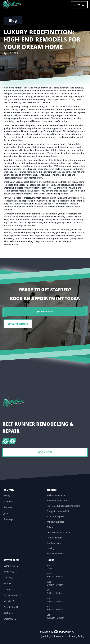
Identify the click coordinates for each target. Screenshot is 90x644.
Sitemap (8, 519)
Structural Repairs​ (55, 516)
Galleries (8, 502)
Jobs (6, 513)
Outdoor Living (54, 543)
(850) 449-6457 (45, 311)
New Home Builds (55, 554)
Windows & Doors (55, 522)
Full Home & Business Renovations (64, 506)
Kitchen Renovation (56, 495)
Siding (50, 527)
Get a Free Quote (18, 324)
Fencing (51, 548)
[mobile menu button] (79, 5)
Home (7, 496)
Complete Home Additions (60, 511)
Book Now (45, 452)
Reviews (8, 507)
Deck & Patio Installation (59, 532)
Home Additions (55, 538)
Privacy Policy (77, 636)
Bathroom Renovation (57, 501)
